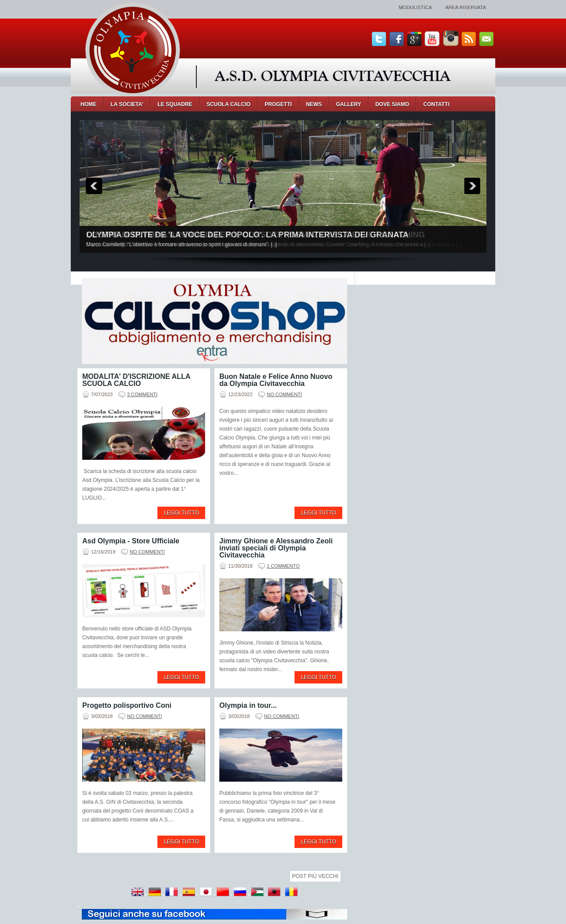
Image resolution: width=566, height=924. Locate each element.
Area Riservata (466, 8)
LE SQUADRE (175, 104)
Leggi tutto (181, 513)
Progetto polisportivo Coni (127, 706)
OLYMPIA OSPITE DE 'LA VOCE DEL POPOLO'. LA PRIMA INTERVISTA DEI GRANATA (247, 235)
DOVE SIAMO (392, 104)
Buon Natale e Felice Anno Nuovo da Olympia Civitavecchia (276, 380)
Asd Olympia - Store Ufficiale (131, 541)
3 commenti (142, 394)
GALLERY (349, 104)
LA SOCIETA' (127, 104)
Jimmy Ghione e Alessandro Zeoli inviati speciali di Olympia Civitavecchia (276, 548)
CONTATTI (436, 104)
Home (88, 104)
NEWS (314, 104)
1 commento (283, 566)
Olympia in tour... (248, 706)
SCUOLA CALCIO (229, 104)
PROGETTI (278, 104)
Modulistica (415, 8)
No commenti (284, 394)
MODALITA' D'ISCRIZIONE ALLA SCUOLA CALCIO (136, 380)
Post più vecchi (315, 876)
